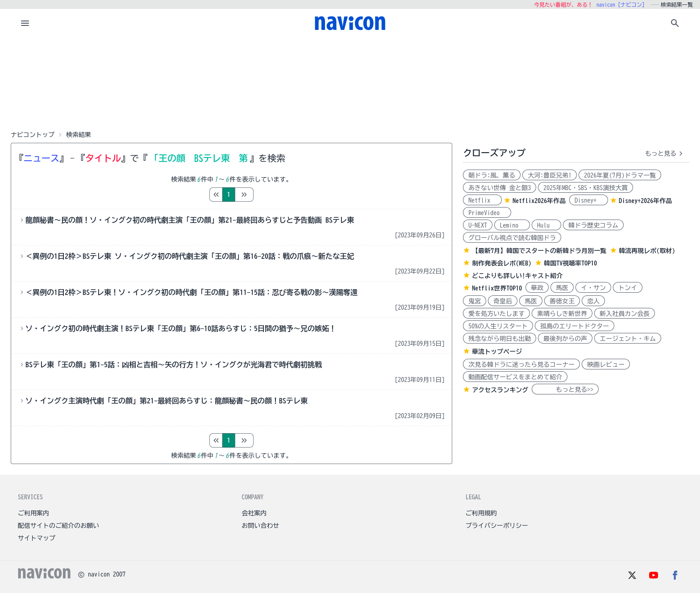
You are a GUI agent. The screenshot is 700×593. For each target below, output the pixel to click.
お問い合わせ (260, 526)
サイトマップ (37, 538)
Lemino (512, 225)
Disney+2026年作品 (645, 201)
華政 (537, 288)
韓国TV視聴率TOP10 (570, 263)
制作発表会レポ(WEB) (502, 263)
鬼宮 (475, 301)
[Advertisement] (350, 82)
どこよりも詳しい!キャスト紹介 (517, 276)
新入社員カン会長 (625, 314)
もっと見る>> (565, 390)
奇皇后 (503, 301)
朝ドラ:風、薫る (492, 175)
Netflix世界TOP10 (497, 288)
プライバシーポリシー (497, 526)
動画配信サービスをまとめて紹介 (515, 377)
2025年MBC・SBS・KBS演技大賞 (585, 188)
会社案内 (254, 513)
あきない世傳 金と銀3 (500, 188)
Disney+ (589, 200)
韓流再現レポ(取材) (647, 251)
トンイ (628, 288)
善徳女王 (562, 301)
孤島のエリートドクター (575, 326)
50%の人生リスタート (498, 326)
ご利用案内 (33, 513)
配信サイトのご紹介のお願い (58, 526)
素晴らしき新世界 (562, 314)
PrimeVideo (487, 213)
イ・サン (593, 288)
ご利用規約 (481, 513)
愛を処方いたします (496, 314)
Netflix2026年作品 (539, 201)
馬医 (562, 288)
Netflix (482, 200)
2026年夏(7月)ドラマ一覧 (620, 175)
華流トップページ (497, 352)
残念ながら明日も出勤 (500, 339)
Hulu (546, 225)
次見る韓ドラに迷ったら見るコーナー (521, 365)
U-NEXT (478, 225)
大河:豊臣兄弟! (550, 175)
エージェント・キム (628, 339)
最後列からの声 (565, 339)
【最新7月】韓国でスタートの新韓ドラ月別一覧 (539, 251)
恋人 (593, 301)
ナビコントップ (33, 135)
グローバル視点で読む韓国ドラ (512, 238)
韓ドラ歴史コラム (593, 225)
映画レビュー (606, 365)
